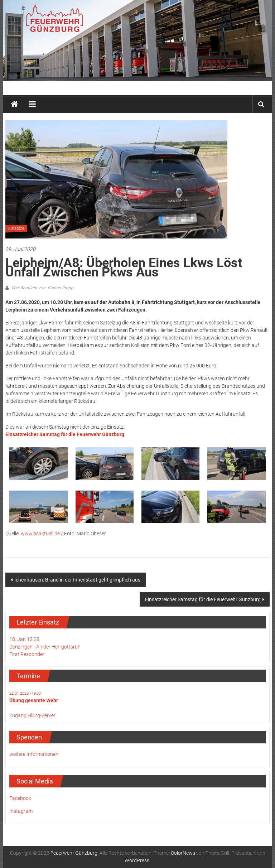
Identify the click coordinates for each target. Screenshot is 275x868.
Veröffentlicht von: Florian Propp (42, 288)
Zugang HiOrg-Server (32, 715)
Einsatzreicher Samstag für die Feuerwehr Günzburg (203, 599)
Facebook (20, 798)
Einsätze (16, 228)
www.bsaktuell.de (40, 534)
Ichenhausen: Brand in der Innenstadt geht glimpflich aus (77, 580)
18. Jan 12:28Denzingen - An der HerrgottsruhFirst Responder (45, 647)
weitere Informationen (34, 754)
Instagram (21, 811)
